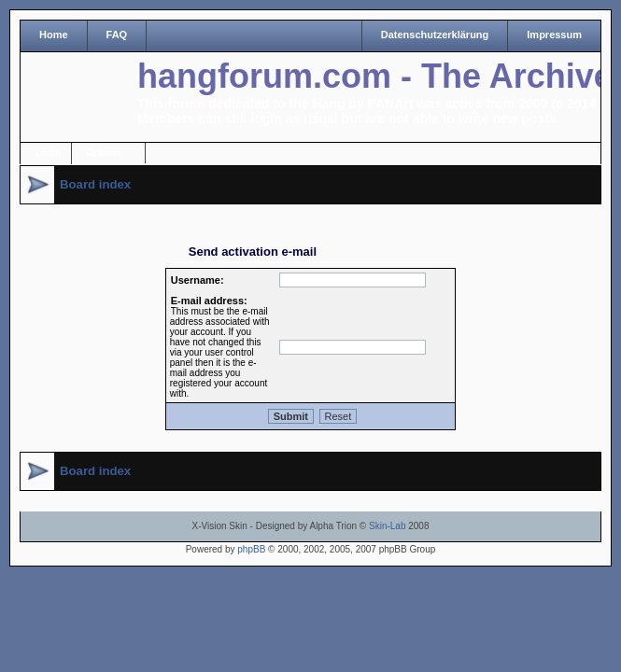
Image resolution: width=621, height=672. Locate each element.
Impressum (554, 35)
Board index (95, 184)
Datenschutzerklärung (435, 35)
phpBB (251, 549)
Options (104, 153)
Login (48, 153)
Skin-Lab (387, 526)
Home (54, 35)
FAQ (117, 35)
